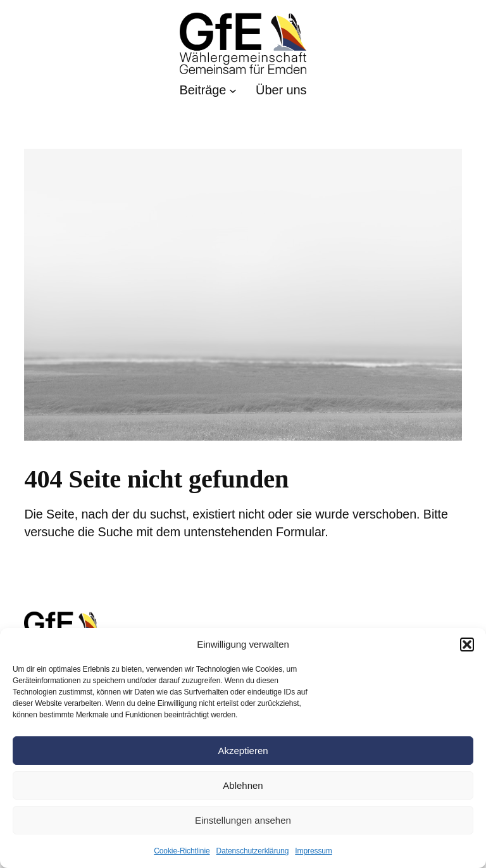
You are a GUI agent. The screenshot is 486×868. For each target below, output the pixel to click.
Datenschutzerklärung (253, 851)
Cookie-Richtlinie (182, 851)
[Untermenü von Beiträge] (208, 90)
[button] (467, 645)
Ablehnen (243, 785)
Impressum (313, 851)
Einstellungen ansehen (243, 820)
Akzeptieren (243, 751)
